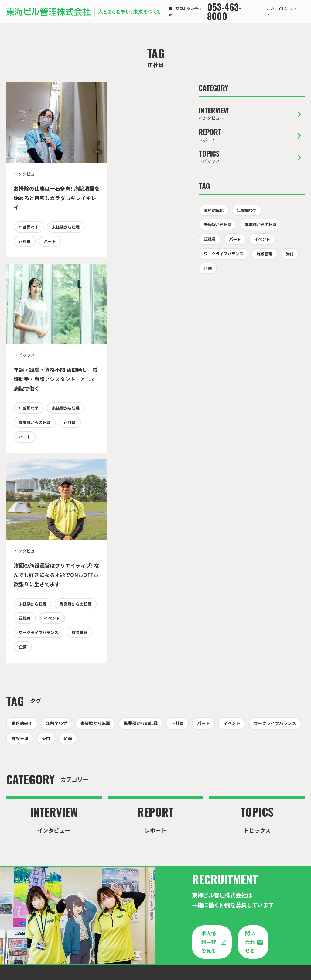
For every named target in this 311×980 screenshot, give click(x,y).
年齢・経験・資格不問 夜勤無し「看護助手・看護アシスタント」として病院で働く (137, 198)
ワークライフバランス (39, 490)
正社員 (66, 256)
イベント (27, 476)
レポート (252, 135)
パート (25, 270)
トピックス (252, 157)
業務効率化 (214, 210)
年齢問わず (29, 241)
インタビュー (252, 114)
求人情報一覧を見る (209, 800)
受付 (290, 254)
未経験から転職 (33, 256)
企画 (52, 505)
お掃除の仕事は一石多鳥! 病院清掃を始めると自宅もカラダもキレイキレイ (47, 198)
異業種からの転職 (124, 256)
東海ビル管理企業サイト (152, 936)
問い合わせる (250, 813)
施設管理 (27, 505)
